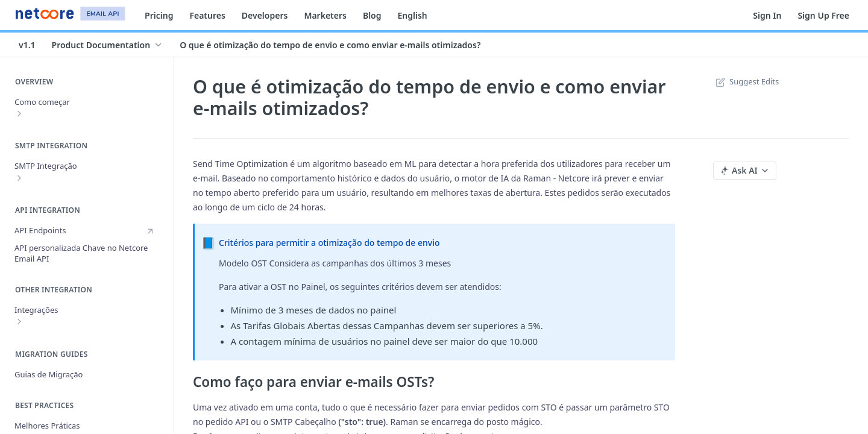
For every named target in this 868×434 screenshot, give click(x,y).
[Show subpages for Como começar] (19, 113)
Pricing (159, 15)
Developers (265, 15)
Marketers (325, 15)
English (413, 15)
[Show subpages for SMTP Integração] (19, 178)
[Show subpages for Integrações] (19, 321)
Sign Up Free (823, 15)
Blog (372, 15)
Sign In (767, 15)
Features (207, 15)
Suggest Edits (746, 81)
